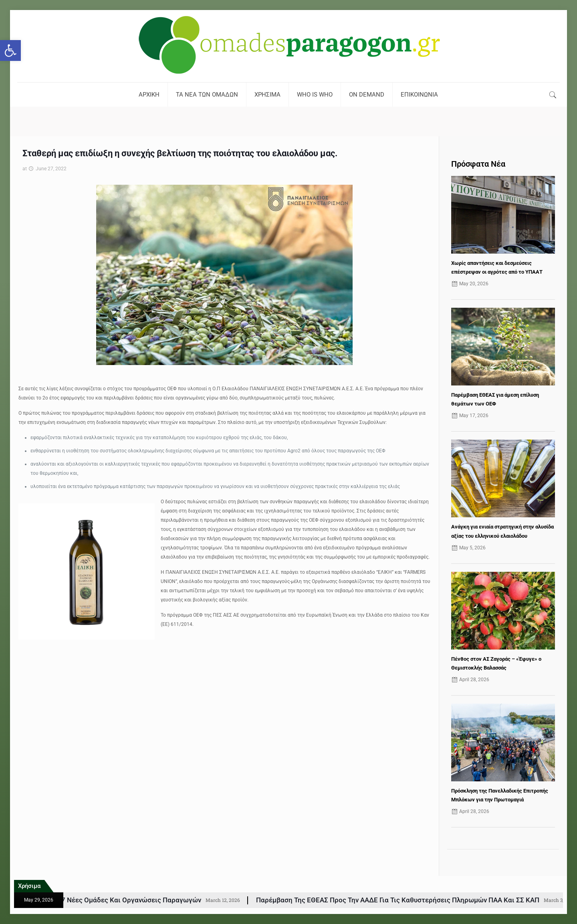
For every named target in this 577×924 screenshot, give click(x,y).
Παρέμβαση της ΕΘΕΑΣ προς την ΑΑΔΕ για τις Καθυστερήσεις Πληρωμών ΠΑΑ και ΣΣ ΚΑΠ (430, 900)
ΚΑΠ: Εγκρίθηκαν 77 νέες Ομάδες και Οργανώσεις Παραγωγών (134, 900)
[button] (10, 50)
